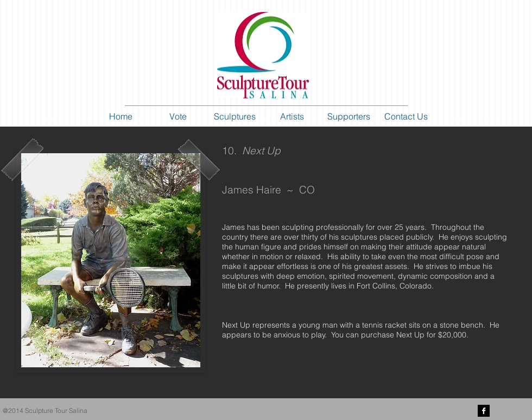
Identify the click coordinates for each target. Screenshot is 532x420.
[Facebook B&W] (484, 411)
